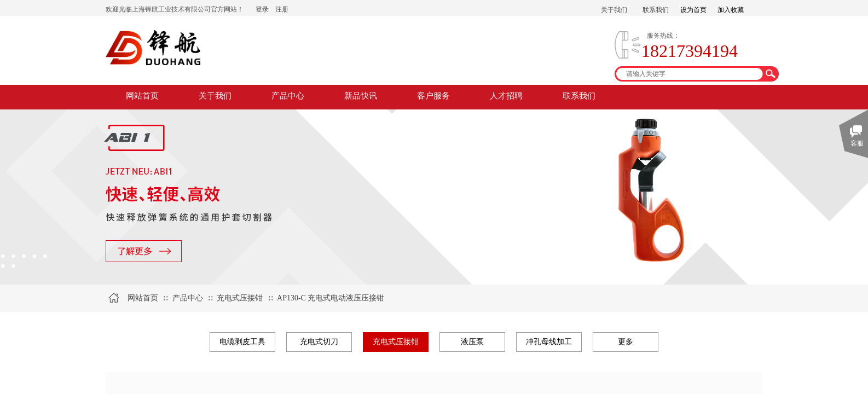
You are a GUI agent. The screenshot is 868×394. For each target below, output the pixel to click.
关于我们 (215, 96)
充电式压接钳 (240, 298)
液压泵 (472, 342)
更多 (626, 342)
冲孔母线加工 (549, 342)
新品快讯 (361, 96)
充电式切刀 (319, 342)
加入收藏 (731, 10)
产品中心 (288, 96)
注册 (282, 9)
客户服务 (433, 96)
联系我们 (579, 96)
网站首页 (142, 96)
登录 (262, 9)
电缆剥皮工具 (242, 342)
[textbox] (690, 74)
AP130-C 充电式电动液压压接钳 (331, 298)
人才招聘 (506, 96)
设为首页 (693, 10)
